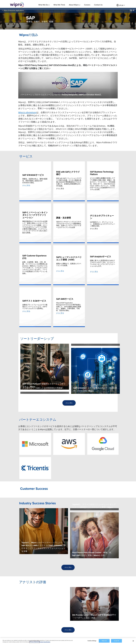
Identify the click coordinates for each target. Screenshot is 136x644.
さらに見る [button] (69, 403)
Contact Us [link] (98, 5)
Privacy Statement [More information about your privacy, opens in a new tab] (35, 642)
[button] (131, 12)
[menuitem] (121, 5)
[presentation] (69, 403)
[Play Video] (68, 85)
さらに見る (26, 185)
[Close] (133, 641)
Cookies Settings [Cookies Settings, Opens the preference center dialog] (92, 641)
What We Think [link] (59, 5)
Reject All (104, 641)
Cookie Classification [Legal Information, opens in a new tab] (45, 642)
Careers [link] (87, 5)
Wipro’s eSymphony (27, 112)
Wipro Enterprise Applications (14, 12)
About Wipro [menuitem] (75, 5)
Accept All (116, 641)
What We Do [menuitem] (44, 5)
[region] (68, 641)
